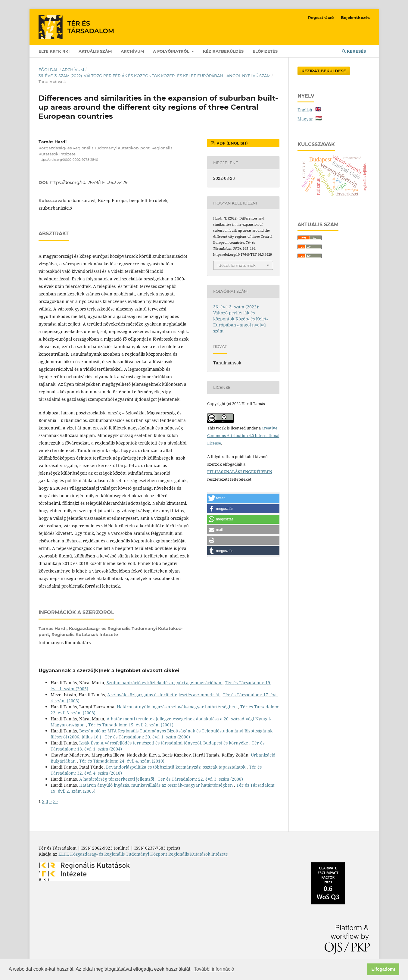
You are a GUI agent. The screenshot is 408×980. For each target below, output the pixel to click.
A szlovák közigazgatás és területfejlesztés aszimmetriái (164, 695)
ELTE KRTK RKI (54, 51)
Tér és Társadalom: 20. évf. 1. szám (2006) (147, 737)
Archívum (132, 51)
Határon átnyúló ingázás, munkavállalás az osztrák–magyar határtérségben (157, 785)
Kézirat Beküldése (324, 71)
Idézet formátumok (237, 265)
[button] (243, 498)
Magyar (310, 119)
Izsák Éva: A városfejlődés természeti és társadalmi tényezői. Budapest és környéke (164, 743)
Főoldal (48, 70)
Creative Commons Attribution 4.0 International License (243, 435)
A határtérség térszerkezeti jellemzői (117, 779)
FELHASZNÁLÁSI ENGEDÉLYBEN (240, 472)
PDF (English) (232, 143)
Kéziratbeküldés (223, 51)
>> (55, 801)
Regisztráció (321, 17)
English (309, 110)
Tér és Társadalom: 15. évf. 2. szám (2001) (131, 725)
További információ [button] (214, 969)
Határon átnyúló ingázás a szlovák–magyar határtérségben (177, 707)
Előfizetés (265, 51)
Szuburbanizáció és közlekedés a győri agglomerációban (165, 683)
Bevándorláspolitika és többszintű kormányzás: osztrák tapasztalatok (176, 767)
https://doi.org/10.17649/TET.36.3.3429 (89, 183)
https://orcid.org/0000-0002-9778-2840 (68, 160)
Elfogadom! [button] (383, 969)
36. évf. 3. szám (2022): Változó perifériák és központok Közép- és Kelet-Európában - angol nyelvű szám (154, 76)
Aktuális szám (95, 51)
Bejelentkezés (355, 17)
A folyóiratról (172, 51)
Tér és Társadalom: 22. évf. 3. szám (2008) (200, 779)
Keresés (354, 51)
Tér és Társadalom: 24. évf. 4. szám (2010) (122, 761)
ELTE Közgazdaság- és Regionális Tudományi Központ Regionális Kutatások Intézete (143, 854)
